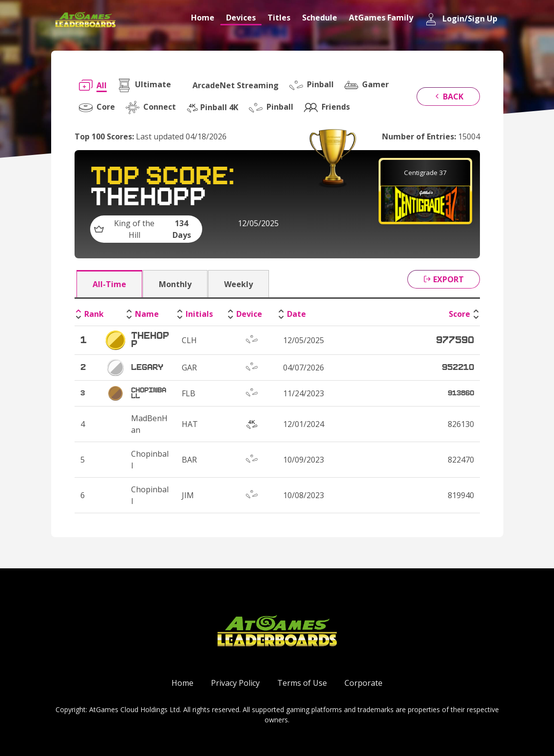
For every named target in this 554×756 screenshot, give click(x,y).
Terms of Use (302, 683)
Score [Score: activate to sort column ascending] (459, 314)
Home (203, 18)
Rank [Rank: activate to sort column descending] (94, 314)
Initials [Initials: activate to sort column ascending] (199, 314)
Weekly (239, 284)
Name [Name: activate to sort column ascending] (147, 314)
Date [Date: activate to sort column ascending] (296, 314)
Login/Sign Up (461, 19)
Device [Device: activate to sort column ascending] (249, 314)
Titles (279, 18)
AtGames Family (381, 18)
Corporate (363, 683)
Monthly (175, 284)
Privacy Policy (235, 683)
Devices (241, 18)
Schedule (320, 18)
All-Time (109, 284)
